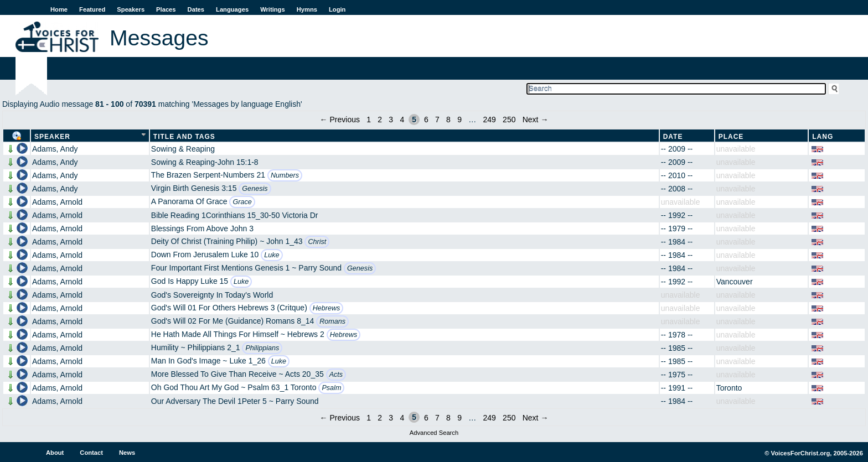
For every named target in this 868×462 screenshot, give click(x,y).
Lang (823, 137)
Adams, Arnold (57, 202)
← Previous (340, 120)
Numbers (285, 175)
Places (166, 9)
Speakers (131, 9)
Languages (232, 9)
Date (673, 137)
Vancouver (735, 282)
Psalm (331, 388)
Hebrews (327, 308)
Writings (273, 9)
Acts (336, 375)
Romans (332, 321)
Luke (272, 255)
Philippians (262, 348)
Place (731, 137)
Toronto (729, 388)
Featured (92, 9)
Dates (196, 9)
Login (337, 9)
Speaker (52, 137)
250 (509, 120)
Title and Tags (184, 137)
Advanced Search (434, 433)
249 (489, 120)
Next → (536, 120)
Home (59, 9)
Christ (317, 242)
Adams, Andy (55, 149)
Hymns (307, 9)
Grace (242, 202)
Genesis (255, 189)
